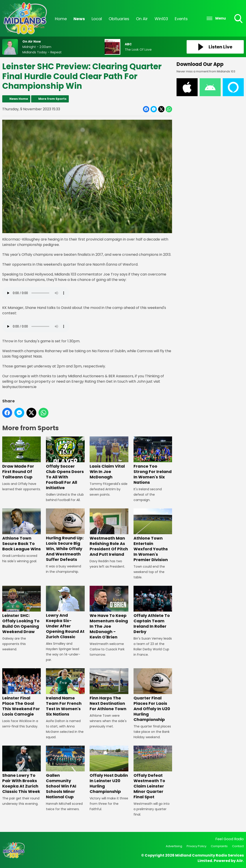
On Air (142, 19)
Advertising (174, 846)
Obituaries (119, 19)
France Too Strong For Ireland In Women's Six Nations (153, 461)
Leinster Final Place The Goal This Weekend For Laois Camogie (22, 693)
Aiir (240, 861)
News (79, 19)
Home (61, 19)
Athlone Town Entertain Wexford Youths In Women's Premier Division (153, 535)
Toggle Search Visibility (239, 19)
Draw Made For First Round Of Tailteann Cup (22, 458)
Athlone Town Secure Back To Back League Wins (22, 530)
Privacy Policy (196, 846)
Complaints (219, 846)
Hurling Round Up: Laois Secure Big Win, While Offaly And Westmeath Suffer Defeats (65, 535)
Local (97, 19)
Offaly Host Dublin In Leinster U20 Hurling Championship (109, 770)
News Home (19, 99)
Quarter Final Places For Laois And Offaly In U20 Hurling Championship (153, 695)
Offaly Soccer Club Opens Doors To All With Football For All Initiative (65, 463)
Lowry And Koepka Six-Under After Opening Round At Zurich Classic (65, 613)
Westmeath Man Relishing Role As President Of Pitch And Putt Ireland (109, 533)
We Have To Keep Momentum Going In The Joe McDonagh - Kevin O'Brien (109, 613)
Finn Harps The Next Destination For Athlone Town (109, 690)
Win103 (161, 19)
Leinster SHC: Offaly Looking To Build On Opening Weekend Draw (22, 610)
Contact (238, 846)
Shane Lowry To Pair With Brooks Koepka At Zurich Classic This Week (22, 770)
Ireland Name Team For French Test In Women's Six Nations (65, 693)
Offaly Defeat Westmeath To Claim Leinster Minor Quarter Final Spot (153, 773)
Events (181, 19)
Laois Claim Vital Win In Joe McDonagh (109, 458)
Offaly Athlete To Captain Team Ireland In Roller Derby (153, 610)
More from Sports (52, 99)
